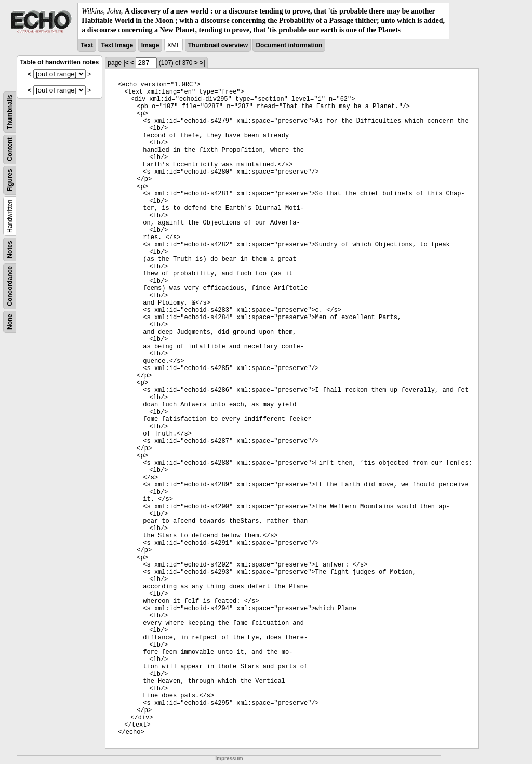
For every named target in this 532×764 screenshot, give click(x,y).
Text (87, 45)
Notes (10, 249)
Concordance (10, 286)
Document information (289, 45)
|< (126, 63)
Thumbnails (10, 111)
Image (150, 45)
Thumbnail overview (218, 45)
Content (10, 149)
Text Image (117, 45)
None (10, 322)
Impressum (229, 759)
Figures (10, 180)
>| (202, 63)
